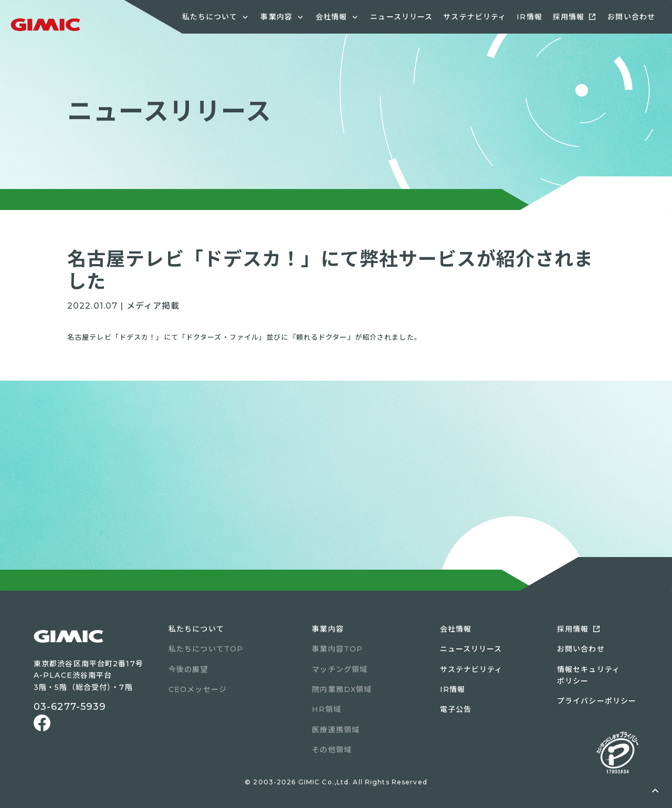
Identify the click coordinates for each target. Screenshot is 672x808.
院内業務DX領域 (342, 689)
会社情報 (456, 629)
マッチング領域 (340, 669)
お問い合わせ (631, 17)
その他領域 (332, 750)
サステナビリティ (475, 17)
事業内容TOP (337, 649)
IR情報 (529, 17)
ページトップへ (655, 791)
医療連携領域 (336, 730)
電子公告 (456, 709)
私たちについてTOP (206, 649)
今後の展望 (188, 669)
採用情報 (569, 17)
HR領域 (326, 709)
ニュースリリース (401, 17)
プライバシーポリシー (597, 701)
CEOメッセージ (198, 689)
